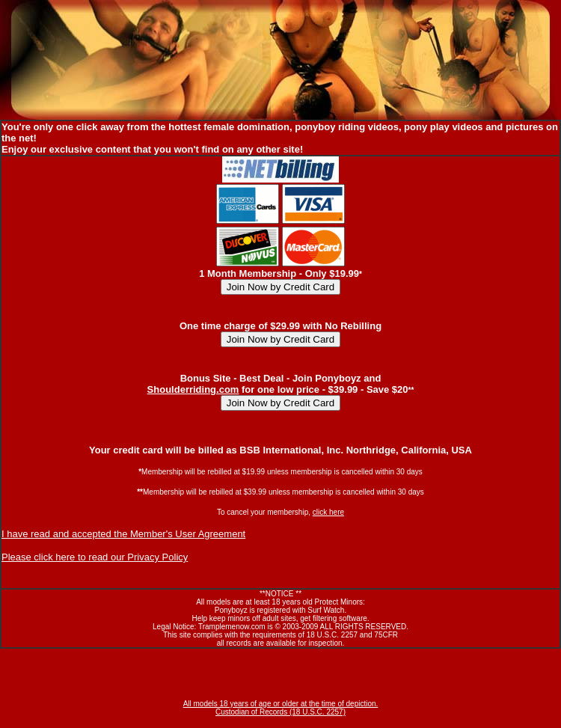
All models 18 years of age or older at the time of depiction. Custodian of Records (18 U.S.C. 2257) (281, 708)
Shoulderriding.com (193, 389)
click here (328, 512)
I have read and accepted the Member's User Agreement (123, 534)
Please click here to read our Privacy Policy (95, 557)
